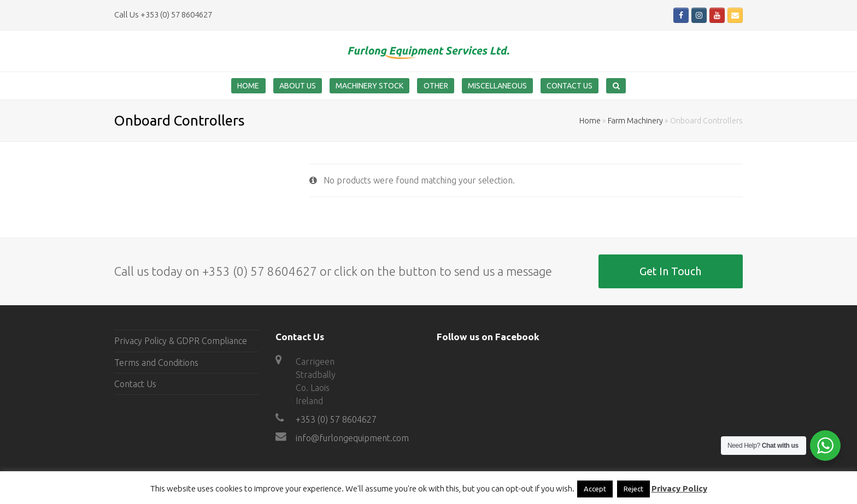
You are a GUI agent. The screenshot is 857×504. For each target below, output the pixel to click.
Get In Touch (670, 271)
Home (590, 121)
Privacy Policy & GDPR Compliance (181, 341)
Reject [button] (633, 489)
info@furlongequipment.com (352, 438)
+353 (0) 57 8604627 (336, 419)
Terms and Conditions (156, 363)
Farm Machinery (635, 121)
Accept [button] (595, 489)
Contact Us (135, 384)
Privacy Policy (679, 488)
